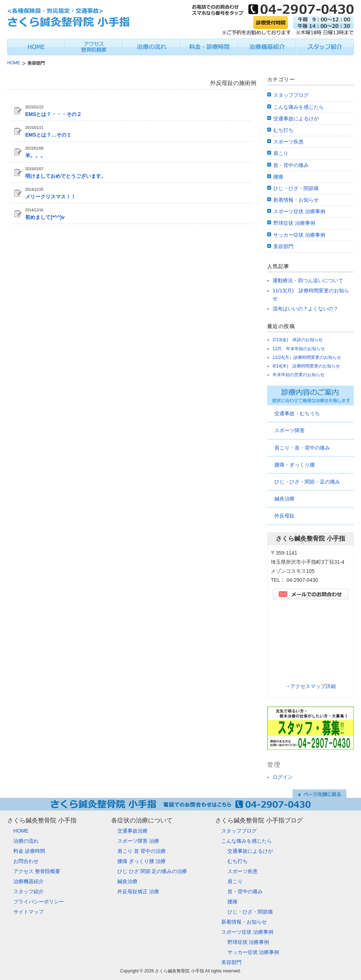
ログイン (283, 777)
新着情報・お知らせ (296, 200)
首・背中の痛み (291, 165)
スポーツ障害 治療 (138, 841)
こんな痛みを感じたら (299, 107)
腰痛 (278, 177)
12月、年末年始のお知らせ (299, 349)
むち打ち (283, 130)
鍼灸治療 (284, 499)
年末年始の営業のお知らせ (299, 375)
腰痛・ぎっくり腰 (295, 465)
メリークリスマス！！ (51, 197)
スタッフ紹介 (29, 891)
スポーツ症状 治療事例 (299, 211)
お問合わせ (26, 861)
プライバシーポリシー (39, 902)
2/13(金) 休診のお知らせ (298, 340)
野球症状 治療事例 (294, 223)
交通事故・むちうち (297, 413)
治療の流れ (26, 841)
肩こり (281, 153)
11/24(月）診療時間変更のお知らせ (307, 357)
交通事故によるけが (296, 119)
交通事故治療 (132, 831)
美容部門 (283, 246)
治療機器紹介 (29, 881)
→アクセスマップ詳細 (310, 686)
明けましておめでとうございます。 (66, 176)
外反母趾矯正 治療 (138, 891)
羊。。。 (35, 155)
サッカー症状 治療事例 (299, 235)
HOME (21, 831)
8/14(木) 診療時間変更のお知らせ (306, 366)
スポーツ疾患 (288, 142)
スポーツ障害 (290, 430)
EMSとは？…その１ (48, 135)
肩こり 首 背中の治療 (142, 851)
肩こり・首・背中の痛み (302, 448)
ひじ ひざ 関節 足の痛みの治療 (152, 871)
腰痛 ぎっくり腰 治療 (142, 861)
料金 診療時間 (29, 851)
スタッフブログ (291, 95)
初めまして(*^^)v (45, 217)
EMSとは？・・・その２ (53, 114)
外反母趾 (284, 516)
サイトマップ (29, 912)
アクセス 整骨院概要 (37, 871)
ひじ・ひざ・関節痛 (296, 188)
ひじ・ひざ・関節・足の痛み (307, 482)
